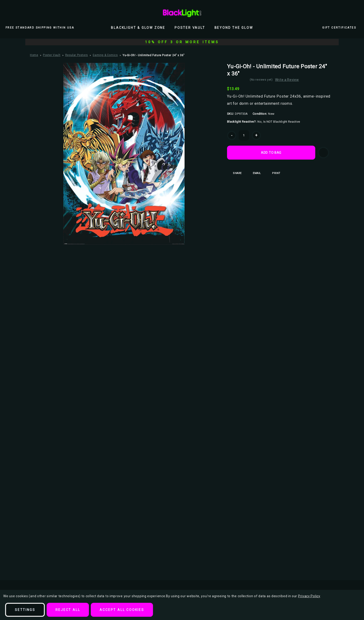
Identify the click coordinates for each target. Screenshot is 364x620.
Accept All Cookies (122, 610)
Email (254, 173)
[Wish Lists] (345, 13)
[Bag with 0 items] (356, 13)
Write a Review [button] (288, 80)
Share (234, 173)
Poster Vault (190, 28)
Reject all (68, 610)
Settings (25, 610)
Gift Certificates (339, 28)
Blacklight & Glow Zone (138, 28)
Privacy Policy (309, 596)
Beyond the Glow (234, 28)
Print (273, 173)
